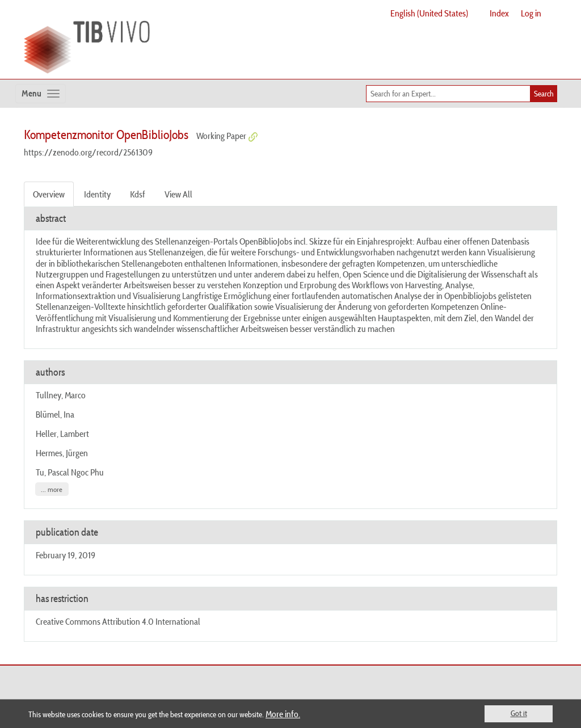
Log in (531, 13)
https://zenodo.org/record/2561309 (88, 152)
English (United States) (429, 13)
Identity (97, 194)
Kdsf (138, 194)
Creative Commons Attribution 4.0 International (118, 621)
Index (499, 13)
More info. (283, 714)
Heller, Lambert (62, 434)
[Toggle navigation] (41, 94)
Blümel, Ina (55, 414)
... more (52, 489)
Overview (49, 194)
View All (178, 194)
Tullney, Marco (61, 395)
